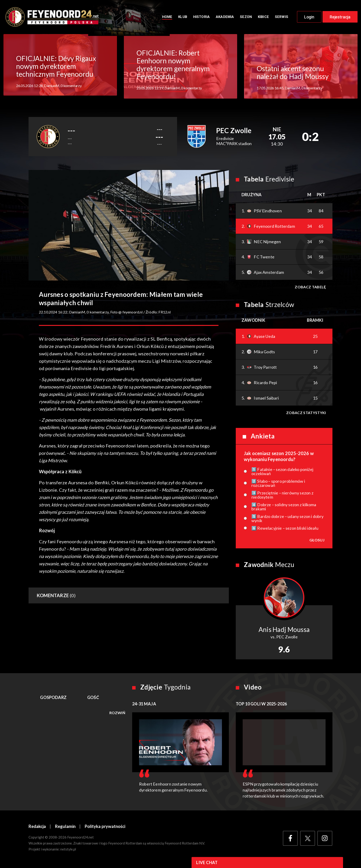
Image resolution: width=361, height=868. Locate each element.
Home (167, 18)
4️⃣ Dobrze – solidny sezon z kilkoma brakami (284, 509)
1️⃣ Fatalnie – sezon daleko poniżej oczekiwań (282, 473)
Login (309, 18)
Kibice (263, 18)
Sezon (246, 18)
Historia (201, 18)
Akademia (225, 18)
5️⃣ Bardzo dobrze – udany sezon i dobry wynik (288, 520)
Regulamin (66, 828)
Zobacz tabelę (310, 289)
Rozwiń (117, 715)
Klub (183, 18)
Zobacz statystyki (306, 414)
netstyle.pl (68, 851)
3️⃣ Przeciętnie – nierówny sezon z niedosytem (282, 497)
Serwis (282, 18)
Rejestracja (340, 18)
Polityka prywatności (106, 828)
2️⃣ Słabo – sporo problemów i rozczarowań (278, 485)
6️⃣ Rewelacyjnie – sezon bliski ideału (285, 530)
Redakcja (37, 828)
